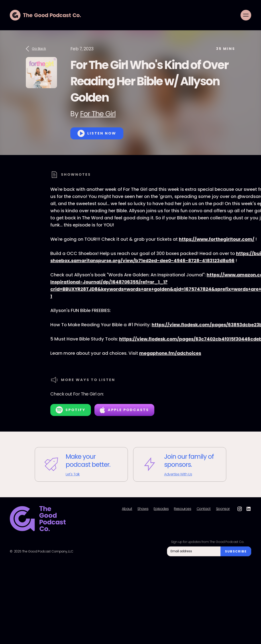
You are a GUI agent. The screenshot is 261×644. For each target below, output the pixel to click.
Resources (182, 509)
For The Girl (98, 114)
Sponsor (223, 509)
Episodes (161, 509)
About (127, 509)
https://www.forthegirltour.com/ (217, 239)
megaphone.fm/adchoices (170, 353)
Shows (143, 509)
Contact (204, 509)
